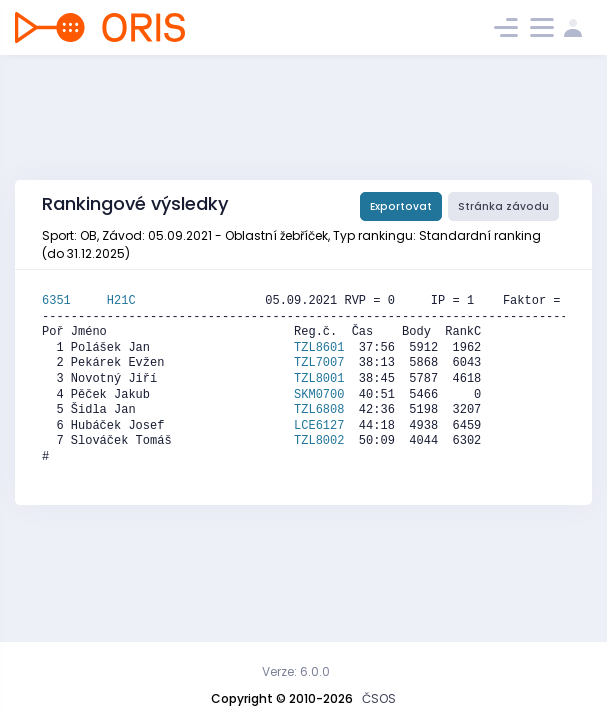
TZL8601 (319, 348)
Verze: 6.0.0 (296, 671)
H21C (121, 301)
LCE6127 (319, 426)
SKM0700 (319, 395)
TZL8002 (319, 441)
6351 (74, 301)
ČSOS (379, 698)
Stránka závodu (503, 206)
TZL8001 (319, 379)
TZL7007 (319, 363)
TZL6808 (319, 410)
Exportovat (401, 206)
